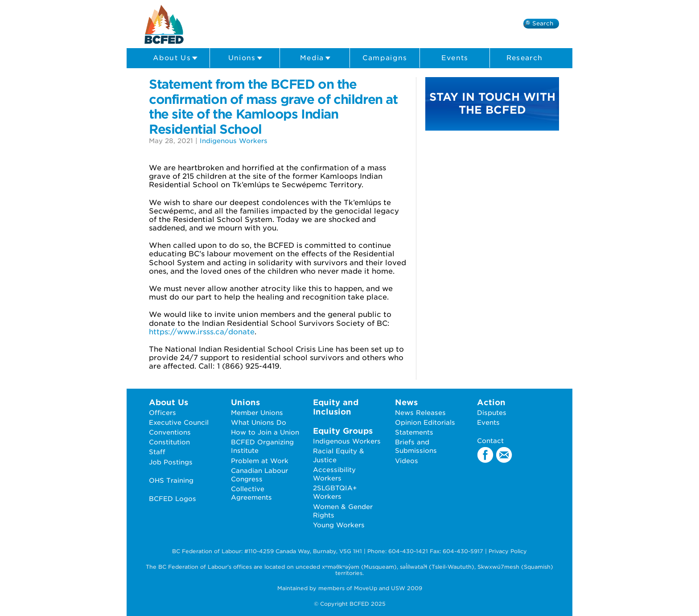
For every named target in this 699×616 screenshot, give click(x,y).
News (406, 402)
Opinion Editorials (425, 422)
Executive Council (179, 422)
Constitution (169, 442)
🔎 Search (538, 23)
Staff (157, 452)
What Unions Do (259, 422)
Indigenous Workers (234, 141)
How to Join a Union (265, 432)
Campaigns (385, 58)
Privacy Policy (508, 551)
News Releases (420, 413)
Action (491, 402)
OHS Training (171, 480)
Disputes (492, 413)
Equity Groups (343, 431)
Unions (245, 58)
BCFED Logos (173, 499)
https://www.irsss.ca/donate (202, 332)
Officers (162, 413)
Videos (407, 461)
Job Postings (171, 462)
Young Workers (339, 525)
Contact (490, 441)
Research (525, 58)
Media (315, 58)
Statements (414, 432)
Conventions (170, 432)
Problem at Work (260, 461)
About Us (175, 58)
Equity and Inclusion (336, 407)
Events (455, 58)
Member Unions (257, 413)
